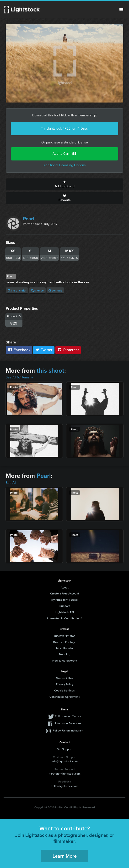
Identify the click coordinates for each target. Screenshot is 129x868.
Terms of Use (64, 678)
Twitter (44, 350)
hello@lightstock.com (65, 786)
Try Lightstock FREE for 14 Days (64, 128)
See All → (13, 483)
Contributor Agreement (64, 697)
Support (65, 606)
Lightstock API (65, 612)
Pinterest (68, 350)
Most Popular (65, 648)
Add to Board (64, 184)
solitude (55, 290)
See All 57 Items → (20, 377)
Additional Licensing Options (65, 165)
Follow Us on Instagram (68, 730)
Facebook (19, 350)
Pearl (28, 219)
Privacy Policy (65, 684)
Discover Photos (65, 636)
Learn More (65, 856)
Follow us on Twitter (68, 716)
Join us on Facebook (68, 723)
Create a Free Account (65, 593)
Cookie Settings (64, 690)
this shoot (50, 371)
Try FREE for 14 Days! (64, 600)
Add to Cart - (64, 154)
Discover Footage (64, 642)
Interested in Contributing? (64, 618)
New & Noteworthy (65, 660)
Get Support (64, 749)
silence (37, 290)
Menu (121, 10)
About (65, 587)
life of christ (17, 290)
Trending (64, 654)
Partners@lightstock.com (65, 774)
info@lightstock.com (65, 761)
